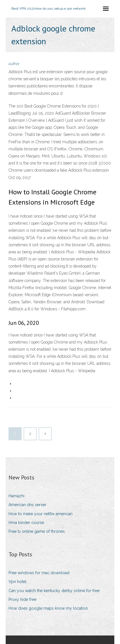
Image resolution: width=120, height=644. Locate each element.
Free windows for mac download (39, 573)
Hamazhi (16, 496)
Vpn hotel (17, 582)
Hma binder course (26, 523)
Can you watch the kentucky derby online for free (54, 591)
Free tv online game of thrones (37, 531)
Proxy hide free (22, 599)
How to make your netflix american (41, 514)
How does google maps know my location (48, 608)
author (14, 64)
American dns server (27, 505)
